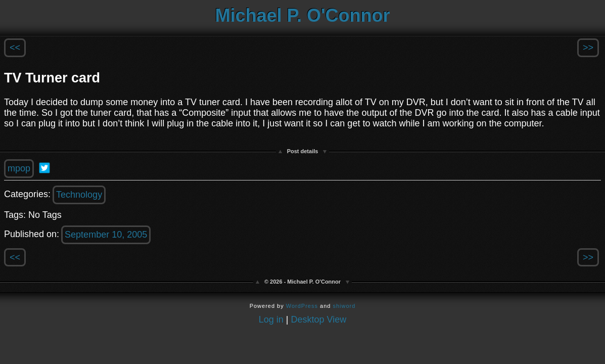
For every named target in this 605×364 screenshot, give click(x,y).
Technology (79, 195)
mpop (19, 168)
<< (15, 48)
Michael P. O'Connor (303, 15)
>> (588, 48)
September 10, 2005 (106, 235)
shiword (344, 306)
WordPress (302, 306)
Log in (271, 320)
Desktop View (319, 320)
